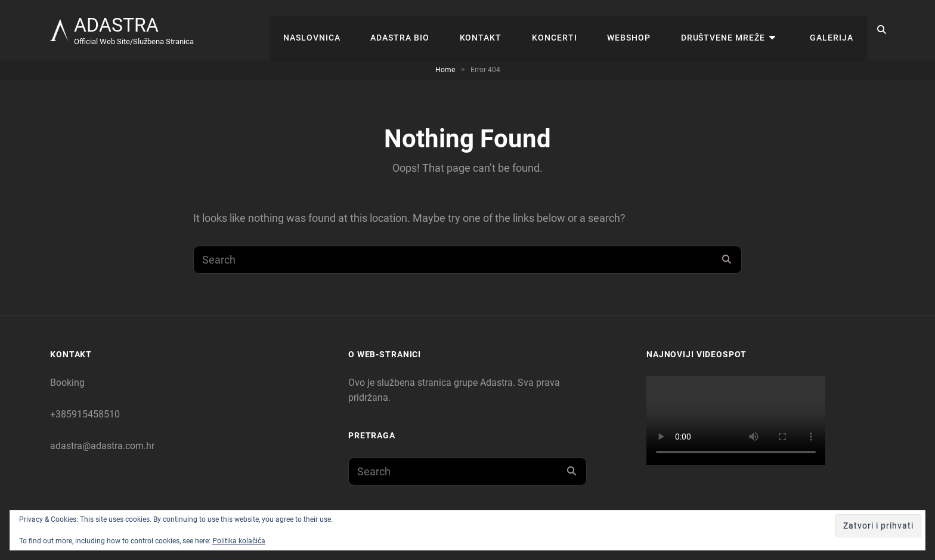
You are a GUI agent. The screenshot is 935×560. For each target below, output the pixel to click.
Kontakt (501, 30)
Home (445, 70)
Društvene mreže (732, 30)
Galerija (833, 30)
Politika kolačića (239, 541)
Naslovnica (340, 30)
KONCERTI (571, 30)
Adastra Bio (424, 30)
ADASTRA (119, 25)
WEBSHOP (642, 30)
